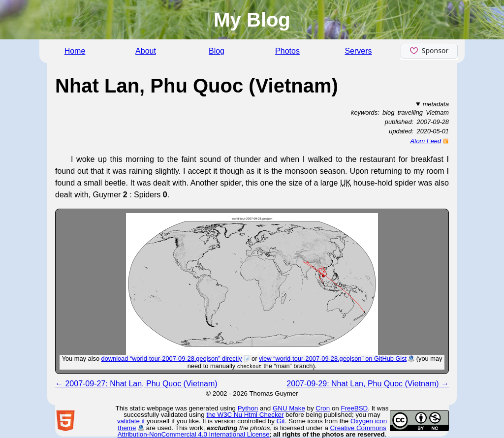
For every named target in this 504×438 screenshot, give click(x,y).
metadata (436, 104)
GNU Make (289, 408)
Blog (217, 51)
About (146, 51)
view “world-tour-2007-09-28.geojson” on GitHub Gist (333, 359)
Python (248, 408)
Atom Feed (425, 141)
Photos (287, 51)
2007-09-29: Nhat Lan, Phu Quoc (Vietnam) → (368, 384)
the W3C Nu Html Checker (245, 415)
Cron (323, 408)
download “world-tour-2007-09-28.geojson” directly (172, 359)
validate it (131, 421)
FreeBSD (354, 408)
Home (75, 51)
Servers (358, 51)
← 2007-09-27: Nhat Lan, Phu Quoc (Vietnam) (136, 384)
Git (281, 421)
